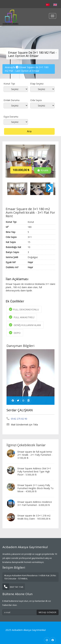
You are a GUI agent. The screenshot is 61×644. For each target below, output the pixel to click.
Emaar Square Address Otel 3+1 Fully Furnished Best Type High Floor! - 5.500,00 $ (34, 472)
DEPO (15, 333)
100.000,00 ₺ (21, 170)
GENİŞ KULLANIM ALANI (25, 325)
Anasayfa (10, 67)
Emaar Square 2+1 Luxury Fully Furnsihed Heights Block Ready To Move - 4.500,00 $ (35, 488)
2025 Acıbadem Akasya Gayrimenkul (25, 630)
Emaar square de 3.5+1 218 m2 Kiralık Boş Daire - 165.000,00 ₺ (34, 517)
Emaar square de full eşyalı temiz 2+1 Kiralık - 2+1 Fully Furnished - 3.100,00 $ (35, 455)
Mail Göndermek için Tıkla (22, 425)
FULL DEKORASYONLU (24, 309)
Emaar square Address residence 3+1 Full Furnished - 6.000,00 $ (35, 503)
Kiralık (43, 170)
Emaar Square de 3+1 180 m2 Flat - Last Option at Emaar (27, 69)
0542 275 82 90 (17, 419)
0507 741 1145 (13, 587)
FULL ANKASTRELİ (22, 317)
